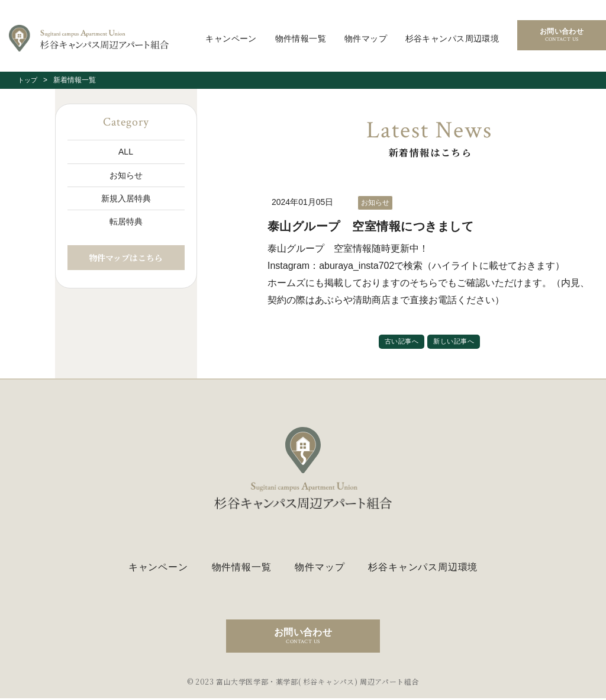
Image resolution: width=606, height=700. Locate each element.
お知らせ (126, 175)
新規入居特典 (126, 198)
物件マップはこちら (126, 258)
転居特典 (126, 221)
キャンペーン (231, 38)
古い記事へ (399, 342)
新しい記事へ (455, 342)
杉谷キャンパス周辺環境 (452, 38)
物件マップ (366, 38)
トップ (28, 80)
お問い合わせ (562, 35)
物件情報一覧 (301, 38)
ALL (126, 152)
